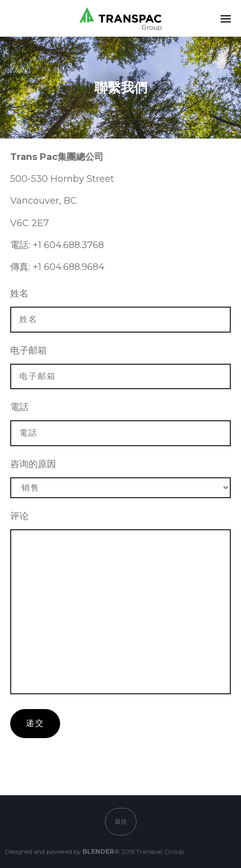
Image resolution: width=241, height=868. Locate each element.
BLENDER (98, 851)
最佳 (121, 821)
